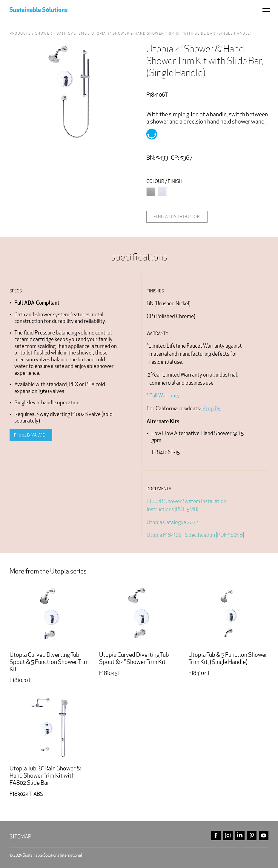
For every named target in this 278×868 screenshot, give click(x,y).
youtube (264, 836)
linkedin (240, 836)
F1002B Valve (30, 435)
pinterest (252, 836)
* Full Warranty (163, 396)
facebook (216, 836)
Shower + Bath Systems (61, 33)
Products (20, 33)
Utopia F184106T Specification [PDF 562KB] (195, 535)
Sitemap (20, 837)
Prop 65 (211, 408)
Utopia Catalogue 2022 (172, 522)
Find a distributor (177, 217)
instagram (228, 836)
